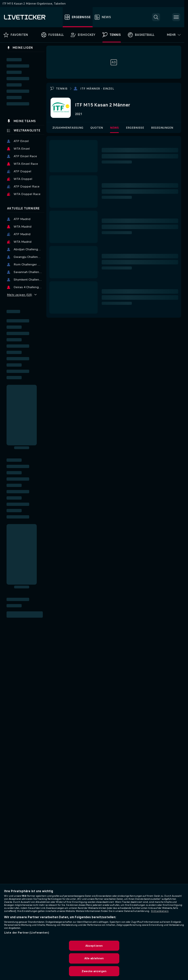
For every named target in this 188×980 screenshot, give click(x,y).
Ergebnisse (135, 128)
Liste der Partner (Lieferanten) (27, 933)
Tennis (62, 89)
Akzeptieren (94, 946)
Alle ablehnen (94, 958)
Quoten (97, 128)
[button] (156, 17)
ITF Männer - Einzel (97, 89)
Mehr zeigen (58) (22, 295)
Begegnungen (162, 128)
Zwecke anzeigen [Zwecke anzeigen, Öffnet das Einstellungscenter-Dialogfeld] (94, 971)
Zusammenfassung (68, 128)
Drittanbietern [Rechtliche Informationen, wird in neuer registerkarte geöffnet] (160, 911)
